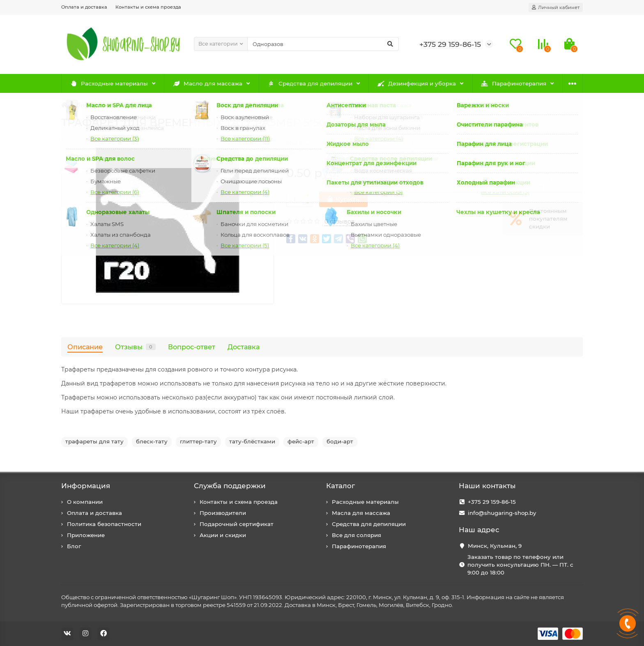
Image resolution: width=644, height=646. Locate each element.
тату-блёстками (252, 441)
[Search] (323, 44)
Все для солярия (356, 535)
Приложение (86, 535)
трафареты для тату (94, 441)
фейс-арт (301, 441)
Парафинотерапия (514, 83)
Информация (86, 486)
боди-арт (340, 441)
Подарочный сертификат (237, 524)
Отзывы (135, 347)
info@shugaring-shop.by (502, 513)
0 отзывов (340, 221)
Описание (85, 347)
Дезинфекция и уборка (417, 83)
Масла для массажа (361, 513)
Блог (74, 546)
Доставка (244, 347)
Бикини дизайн (99, 105)
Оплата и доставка (84, 7)
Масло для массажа (208, 83)
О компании (85, 502)
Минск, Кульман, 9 (495, 546)
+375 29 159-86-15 (492, 502)
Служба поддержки (230, 486)
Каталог (340, 486)
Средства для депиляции (310, 83)
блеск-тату (152, 441)
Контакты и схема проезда (148, 7)
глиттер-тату (198, 441)
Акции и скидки (223, 535)
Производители (223, 513)
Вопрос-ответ (192, 347)
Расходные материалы (109, 83)
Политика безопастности (104, 524)
